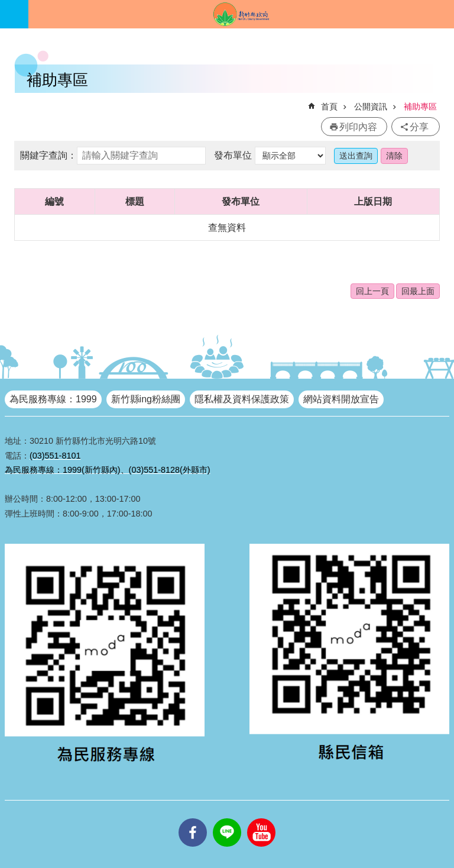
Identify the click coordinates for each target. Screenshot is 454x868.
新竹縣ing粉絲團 (146, 399)
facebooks (193, 818)
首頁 (329, 107)
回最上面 (418, 291)
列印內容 (358, 127)
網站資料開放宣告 (341, 399)
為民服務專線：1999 (53, 399)
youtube (261, 818)
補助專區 (420, 107)
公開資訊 (371, 107)
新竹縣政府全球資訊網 (241, 14)
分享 (419, 127)
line (227, 818)
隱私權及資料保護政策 (242, 399)
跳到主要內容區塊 (6, 6)
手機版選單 (14, 14)
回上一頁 (372, 291)
